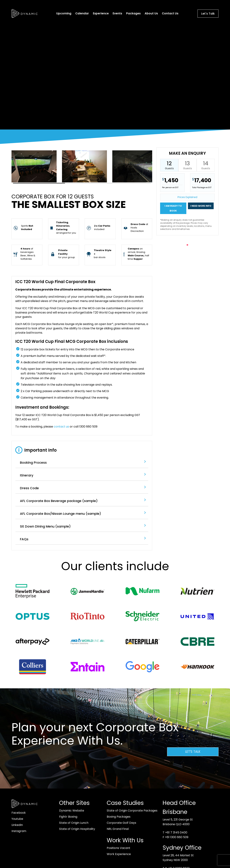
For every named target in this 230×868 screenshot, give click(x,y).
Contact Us (170, 13)
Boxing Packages (119, 817)
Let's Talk (208, 14)
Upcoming (64, 13)
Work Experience (119, 854)
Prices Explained (187, 197)
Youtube (17, 819)
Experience (101, 13)
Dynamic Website (72, 811)
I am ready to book (173, 208)
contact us (61, 427)
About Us (151, 13)
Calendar (82, 13)
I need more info (201, 206)
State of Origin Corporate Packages (132, 811)
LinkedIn (17, 825)
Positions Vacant (119, 848)
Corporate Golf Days (121, 823)
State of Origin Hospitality (77, 829)
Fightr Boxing (68, 817)
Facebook (19, 813)
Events (118, 13)
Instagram (19, 831)
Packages (134, 13)
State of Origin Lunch (74, 823)
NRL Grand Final (118, 829)
